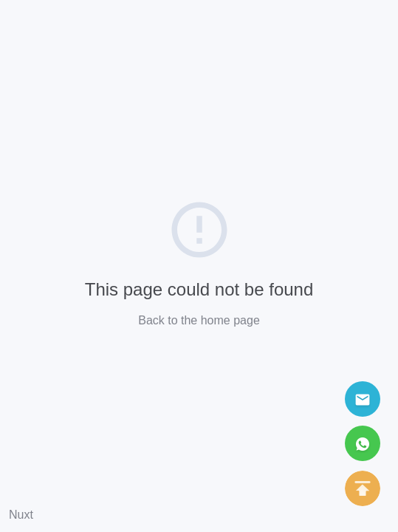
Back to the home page (199, 320)
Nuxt (21, 515)
